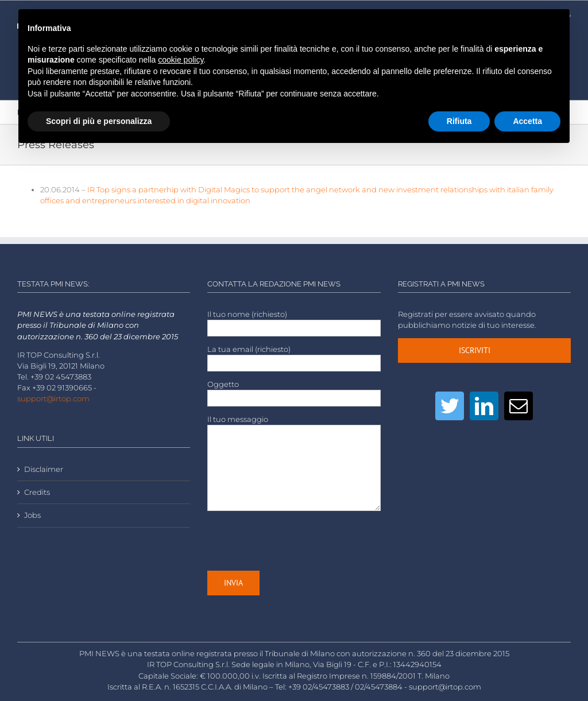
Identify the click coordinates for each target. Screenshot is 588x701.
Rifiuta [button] (459, 121)
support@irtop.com (53, 399)
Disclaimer (44, 469)
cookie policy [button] (181, 60)
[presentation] (295, 541)
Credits (37, 492)
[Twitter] (450, 406)
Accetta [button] (527, 121)
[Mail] (519, 406)
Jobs (32, 515)
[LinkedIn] (484, 406)
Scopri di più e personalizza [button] (99, 121)
